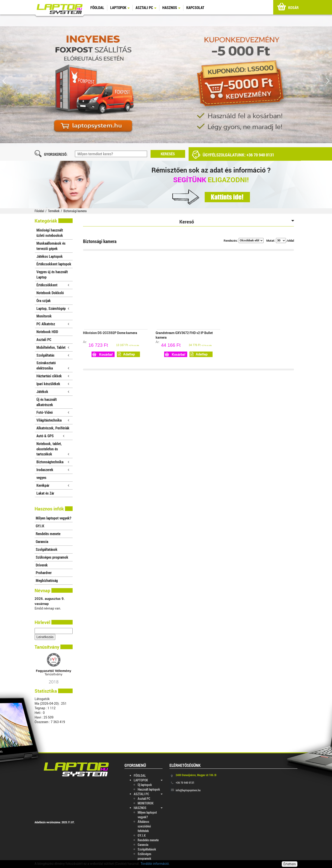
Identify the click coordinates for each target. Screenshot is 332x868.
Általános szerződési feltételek (144, 826)
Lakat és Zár (45, 493)
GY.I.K (40, 526)
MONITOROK (146, 803)
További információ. (155, 864)
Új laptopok (145, 785)
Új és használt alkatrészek (47, 402)
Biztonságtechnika (53, 462)
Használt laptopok (149, 789)
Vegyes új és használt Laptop (52, 274)
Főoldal (39, 211)
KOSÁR (288, 8)
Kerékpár (53, 485)
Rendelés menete (48, 534)
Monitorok (44, 316)
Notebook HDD (47, 332)
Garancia (42, 541)
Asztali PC (44, 339)
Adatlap (126, 354)
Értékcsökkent (53, 285)
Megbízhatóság (47, 580)
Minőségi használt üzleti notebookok (50, 233)
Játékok (53, 391)
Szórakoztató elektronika (53, 365)
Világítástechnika (53, 420)
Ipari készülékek (53, 384)
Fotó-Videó (53, 412)
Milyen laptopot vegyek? (53, 518)
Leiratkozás (45, 637)
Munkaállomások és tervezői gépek (51, 246)
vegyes (41, 477)
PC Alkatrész (53, 324)
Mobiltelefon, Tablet (53, 347)
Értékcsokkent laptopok (54, 264)
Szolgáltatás (53, 355)
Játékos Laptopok (50, 256)
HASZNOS (171, 7)
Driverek (42, 565)
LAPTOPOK (120, 7)
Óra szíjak (44, 301)
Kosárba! (102, 354)
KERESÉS (168, 154)
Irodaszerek (53, 470)
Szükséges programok (52, 557)
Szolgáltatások (47, 549)
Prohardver (44, 573)
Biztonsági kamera (75, 211)
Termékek (54, 211)
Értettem (290, 864)
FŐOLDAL (97, 7)
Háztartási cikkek (53, 376)
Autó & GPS (50, 436)
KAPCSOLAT (195, 7)
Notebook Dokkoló (50, 293)
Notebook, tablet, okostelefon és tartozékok (53, 449)
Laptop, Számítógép (53, 308)
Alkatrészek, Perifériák (53, 429)
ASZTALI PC (146, 7)
